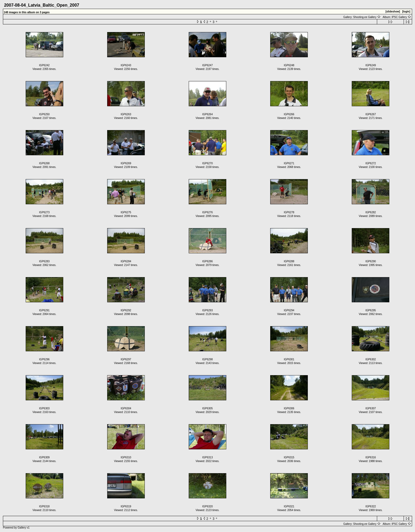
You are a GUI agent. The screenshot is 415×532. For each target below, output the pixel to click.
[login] (406, 12)
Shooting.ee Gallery (367, 17)
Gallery (22, 528)
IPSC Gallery (402, 17)
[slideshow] (393, 12)
